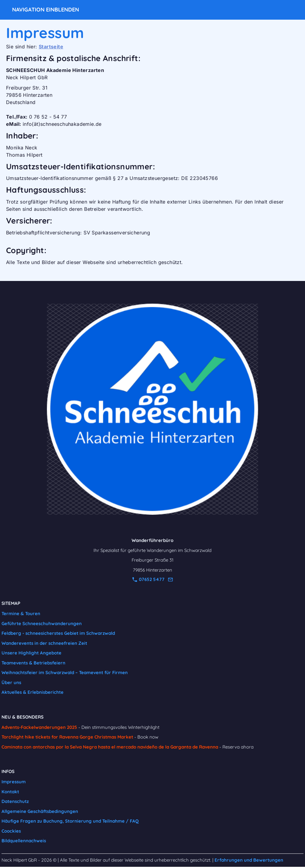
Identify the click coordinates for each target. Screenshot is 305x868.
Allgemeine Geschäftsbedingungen (40, 811)
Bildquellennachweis (24, 841)
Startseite (51, 47)
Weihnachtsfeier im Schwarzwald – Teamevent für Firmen (65, 672)
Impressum (14, 782)
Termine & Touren (21, 613)
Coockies (11, 831)
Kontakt (10, 792)
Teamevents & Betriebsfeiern (33, 663)
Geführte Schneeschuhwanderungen (42, 623)
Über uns (11, 682)
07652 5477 (148, 579)
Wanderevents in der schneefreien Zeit (44, 643)
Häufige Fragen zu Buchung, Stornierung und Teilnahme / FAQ (70, 821)
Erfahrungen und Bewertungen (249, 860)
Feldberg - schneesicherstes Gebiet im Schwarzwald (58, 633)
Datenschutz (15, 801)
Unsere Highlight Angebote (31, 653)
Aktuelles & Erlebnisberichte (33, 692)
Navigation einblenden (46, 10)
